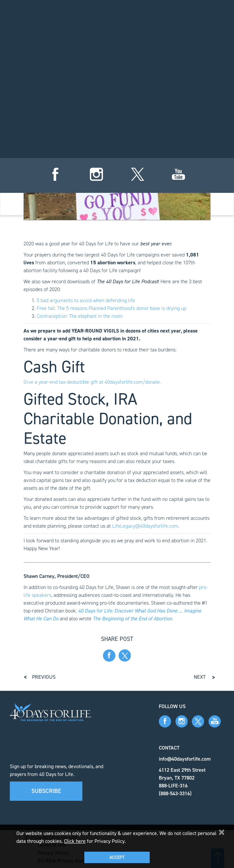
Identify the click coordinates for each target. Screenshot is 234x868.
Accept (117, 857)
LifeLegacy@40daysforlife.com (145, 526)
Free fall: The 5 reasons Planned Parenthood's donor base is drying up (111, 308)
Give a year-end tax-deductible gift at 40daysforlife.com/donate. (92, 382)
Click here (75, 841)
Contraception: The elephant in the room (80, 316)
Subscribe (46, 791)
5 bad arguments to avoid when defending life (86, 300)
